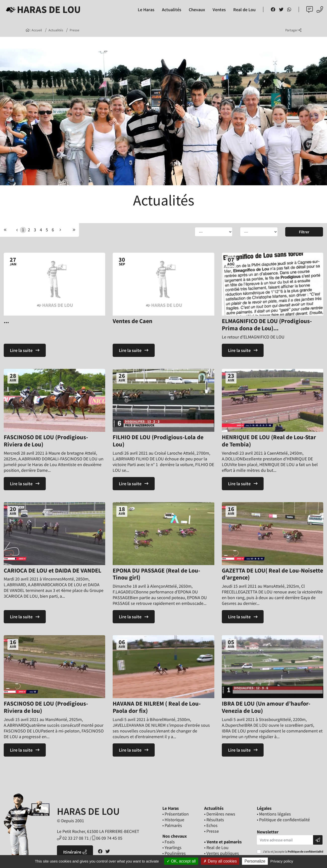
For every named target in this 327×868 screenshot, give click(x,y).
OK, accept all (181, 861)
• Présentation (176, 814)
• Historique (173, 820)
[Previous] (5, 230)
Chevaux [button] (197, 10)
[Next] (74, 230)
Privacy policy (282, 861)
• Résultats (214, 820)
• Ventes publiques (222, 853)
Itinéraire (75, 852)
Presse (74, 30)
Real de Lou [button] (244, 10)
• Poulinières (174, 853)
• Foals (169, 842)
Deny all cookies (220, 861)
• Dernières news (220, 814)
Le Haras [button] (146, 10)
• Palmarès (172, 825)
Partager (293, 30)
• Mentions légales (274, 814)
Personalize (255, 861)
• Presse (211, 831)
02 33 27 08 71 (73, 838)
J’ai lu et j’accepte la (293, 851)
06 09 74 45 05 (107, 838)
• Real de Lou (216, 847)
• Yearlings (172, 847)
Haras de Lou (42, 9)
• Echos (211, 825)
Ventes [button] (219, 10)
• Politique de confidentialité (283, 820)
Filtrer (304, 232)
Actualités (56, 30)
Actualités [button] (172, 10)
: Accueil (34, 30)
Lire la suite (25, 350)
